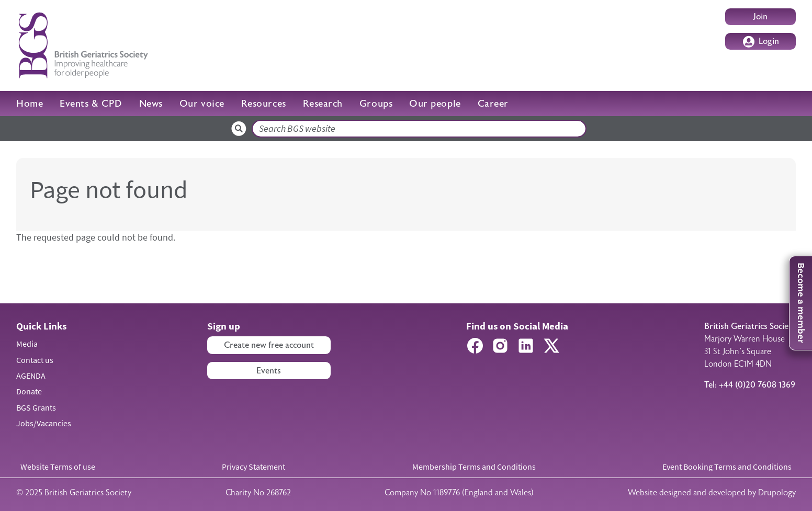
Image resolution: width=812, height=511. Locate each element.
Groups (376, 104)
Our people (435, 104)
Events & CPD (91, 104)
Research (323, 104)
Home (30, 104)
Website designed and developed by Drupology (712, 493)
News (151, 104)
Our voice (202, 104)
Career (493, 104)
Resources (264, 104)
